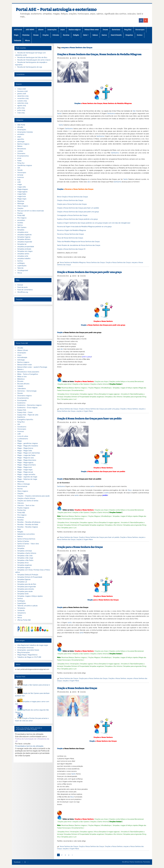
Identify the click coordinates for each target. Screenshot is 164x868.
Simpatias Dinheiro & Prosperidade (76, 397)
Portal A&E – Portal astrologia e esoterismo (56, 10)
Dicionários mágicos (25, 396)
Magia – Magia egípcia (25, 463)
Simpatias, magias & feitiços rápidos (125, 388)
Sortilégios (21, 601)
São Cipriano (22, 227)
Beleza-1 (20, 369)
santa (92, 486)
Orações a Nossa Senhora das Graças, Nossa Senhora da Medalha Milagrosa (99, 54)
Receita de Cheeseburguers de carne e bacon (34, 60)
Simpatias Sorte (23, 594)
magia (20, 184)
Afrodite (104, 388)
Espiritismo (21, 417)
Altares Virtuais (23, 350)
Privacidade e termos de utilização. (29, 746)
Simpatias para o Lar (69, 399)
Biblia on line (22, 377)
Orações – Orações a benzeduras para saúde (33, 496)
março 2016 (22, 89)
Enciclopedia (22, 400)
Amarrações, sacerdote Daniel (28, 650)
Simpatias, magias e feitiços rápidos (30, 596)
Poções (20, 213)
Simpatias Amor (63, 394)
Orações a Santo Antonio (99, 384)
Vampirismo (22, 613)
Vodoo (20, 615)
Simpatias (129, 35)
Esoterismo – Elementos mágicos (29, 405)
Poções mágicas (23, 508)
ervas (19, 158)
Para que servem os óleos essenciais (31, 211)
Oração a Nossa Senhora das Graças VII (71, 249)
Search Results (116, 35)
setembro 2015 (23, 103)
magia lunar (22, 196)
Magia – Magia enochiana (27, 465)
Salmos (95, 35)
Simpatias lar (22, 244)
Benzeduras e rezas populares (28, 372)
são (89, 182)
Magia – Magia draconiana (27, 460)
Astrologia (21, 360)
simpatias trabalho (24, 258)
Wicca (27, 41)
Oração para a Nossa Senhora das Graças (72, 204)
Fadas (19, 161)
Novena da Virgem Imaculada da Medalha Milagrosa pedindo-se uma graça (84, 227)
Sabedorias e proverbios (26, 534)
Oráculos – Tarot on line (26, 505)
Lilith (19, 182)
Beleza (71, 388)
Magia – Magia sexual (25, 472)
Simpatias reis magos (25, 251)
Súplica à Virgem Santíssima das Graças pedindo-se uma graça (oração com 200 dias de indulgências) (94, 223)
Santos (104, 35)
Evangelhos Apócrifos (25, 420)
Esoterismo (116, 30)
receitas (20, 223)
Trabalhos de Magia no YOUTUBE (29, 657)
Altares (41, 30)
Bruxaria (20, 381)
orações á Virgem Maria (85, 411)
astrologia (21, 142)
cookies (20, 151)
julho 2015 (21, 108)
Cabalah (20, 386)
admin (74, 58)
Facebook (17, 862)
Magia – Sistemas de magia (27, 479)
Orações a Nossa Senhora (103, 321)
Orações (45, 35)
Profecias (21, 517)
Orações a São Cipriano (81, 384)
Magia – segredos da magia (27, 477)
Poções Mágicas (94, 388)
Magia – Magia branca (25, 448)
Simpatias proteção (24, 249)
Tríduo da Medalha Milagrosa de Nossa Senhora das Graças (78, 242)
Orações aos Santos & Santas (28, 501)
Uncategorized (23, 270)
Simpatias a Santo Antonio (27, 553)
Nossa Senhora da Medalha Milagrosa (73, 262)
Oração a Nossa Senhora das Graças (70, 200)
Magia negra (22, 199)
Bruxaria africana (23, 384)
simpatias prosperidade (26, 247)
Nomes (36, 35)
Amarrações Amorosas (26, 648)
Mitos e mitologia (24, 484)
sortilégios (21, 263)
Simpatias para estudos (26, 589)
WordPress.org (23, 292)
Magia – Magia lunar (25, 467)
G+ (25, 862)
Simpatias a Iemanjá (25, 551)
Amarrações (52, 30)
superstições (22, 266)
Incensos (21, 177)
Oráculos (56, 35)
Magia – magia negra (25, 470)
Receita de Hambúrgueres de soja (30, 67)
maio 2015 (21, 113)
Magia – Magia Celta (25, 451)
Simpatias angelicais (97, 397)
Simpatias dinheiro (24, 239)
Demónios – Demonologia (27, 391)
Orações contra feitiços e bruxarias (122, 381)
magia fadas (22, 194)
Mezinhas (26, 35)
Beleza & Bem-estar (92, 30)
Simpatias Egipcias (24, 579)
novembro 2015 (23, 98)
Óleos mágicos (23, 491)
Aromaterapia (22, 357)
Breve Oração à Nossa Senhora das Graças (72, 197)
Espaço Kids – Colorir (25, 412)
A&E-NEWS (30, 30)
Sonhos (140, 35)
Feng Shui (128, 30)
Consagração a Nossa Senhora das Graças (72, 215)
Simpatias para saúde (25, 591)
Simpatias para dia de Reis (27, 584)
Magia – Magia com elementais (29, 453)
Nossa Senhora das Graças (96, 262)
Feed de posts (22, 287)
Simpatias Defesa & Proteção (28, 575)
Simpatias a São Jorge (25, 558)
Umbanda (17, 41)
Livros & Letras (23, 436)
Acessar (20, 285)
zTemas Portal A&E (24, 620)
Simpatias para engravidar (133, 397)
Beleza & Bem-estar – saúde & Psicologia (32, 367)
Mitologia (21, 204)
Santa (59, 113)
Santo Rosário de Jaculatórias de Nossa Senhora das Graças (79, 245)
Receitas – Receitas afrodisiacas (29, 522)
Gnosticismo (22, 427)
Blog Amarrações (24, 652)
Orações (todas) (115, 384)
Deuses (105, 30)
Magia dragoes (23, 189)
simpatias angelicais (24, 235)
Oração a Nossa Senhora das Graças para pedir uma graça (78, 212)
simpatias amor (23, 232)
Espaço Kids (22, 410)
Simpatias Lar (22, 582)
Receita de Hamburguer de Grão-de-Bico (32, 57)
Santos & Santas (23, 541)
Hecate (20, 170)
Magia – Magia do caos (26, 458)
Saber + (86, 35)
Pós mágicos (22, 218)
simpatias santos (23, 254)
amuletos (21, 134)
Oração (84, 325)
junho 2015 (21, 110)
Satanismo (21, 546)
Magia (16, 35)
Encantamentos (78, 390)
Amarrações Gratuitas (25, 132)
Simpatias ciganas (86, 394)
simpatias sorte (23, 256)
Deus (130, 490)
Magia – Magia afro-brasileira (28, 446)
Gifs (19, 168)
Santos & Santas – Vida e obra (28, 544)
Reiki (19, 529)
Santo (74, 774)
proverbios (21, 220)
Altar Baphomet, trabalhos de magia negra (33, 645)
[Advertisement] (33, 322)
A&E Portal (18, 30)
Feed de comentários (25, 290)
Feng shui (21, 163)
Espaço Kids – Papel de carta (28, 415)
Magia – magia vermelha (26, 474)
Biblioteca (21, 379)
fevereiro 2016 (22, 91)
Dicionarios (21, 153)
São (134, 111)
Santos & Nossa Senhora (26, 539)
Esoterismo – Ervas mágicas (27, 408)
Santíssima (111, 113)
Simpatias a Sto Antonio (114, 397)
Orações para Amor (64, 384)
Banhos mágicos (75, 30)
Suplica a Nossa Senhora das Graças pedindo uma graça (77, 219)
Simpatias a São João (25, 556)
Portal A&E (21, 215)
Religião (76, 35)
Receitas (66, 35)
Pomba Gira (22, 510)
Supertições (22, 603)
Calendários (22, 389)
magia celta (22, 187)
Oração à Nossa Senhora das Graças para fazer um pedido (78, 208)
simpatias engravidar (25, 242)
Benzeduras (139, 381)
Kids (19, 180)
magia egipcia (22, 192)
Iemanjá (20, 175)
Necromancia (22, 486)
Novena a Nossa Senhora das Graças (70, 234)
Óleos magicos (23, 206)
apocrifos (21, 139)
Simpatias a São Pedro (25, 560)
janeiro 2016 (22, 94)
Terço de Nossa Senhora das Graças (70, 238)
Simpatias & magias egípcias (109, 394)
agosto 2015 (22, 106)
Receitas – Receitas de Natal (28, 525)
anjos (19, 137)
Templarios (21, 608)
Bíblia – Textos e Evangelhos (28, 374)
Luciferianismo (23, 439)
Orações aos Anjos (101, 381)
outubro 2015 (22, 101)
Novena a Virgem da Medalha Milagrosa (71, 230)
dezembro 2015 (23, 96)
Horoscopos (140, 30)
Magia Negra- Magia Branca (27, 655)
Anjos (62, 30)
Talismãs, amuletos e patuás (27, 606)
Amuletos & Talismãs (128, 394)
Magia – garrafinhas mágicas (28, 443)
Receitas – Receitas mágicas (28, 527)
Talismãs (20, 268)
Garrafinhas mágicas (25, 165)
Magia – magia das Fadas (26, 455)
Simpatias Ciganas (24, 237)
